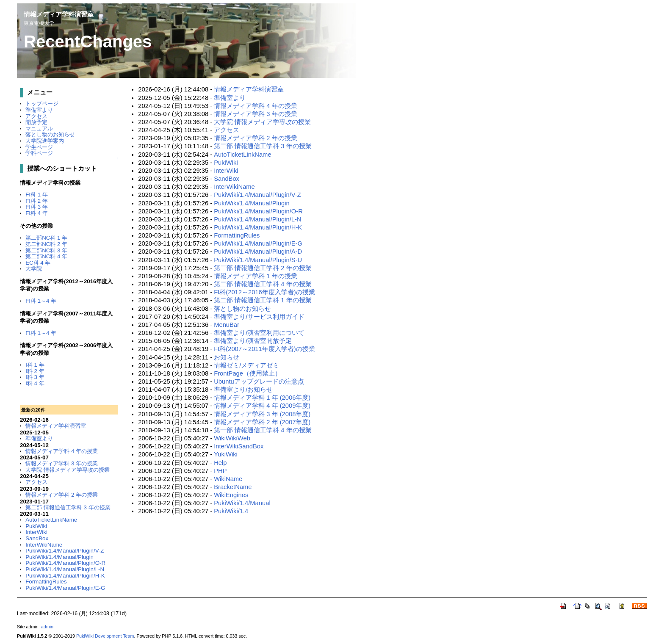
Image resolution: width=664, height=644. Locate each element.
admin (47, 627)
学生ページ (39, 147)
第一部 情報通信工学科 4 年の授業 (263, 430)
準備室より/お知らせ (243, 390)
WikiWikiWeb (232, 438)
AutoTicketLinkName (51, 520)
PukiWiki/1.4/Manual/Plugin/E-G (65, 588)
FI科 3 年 (37, 207)
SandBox (37, 538)
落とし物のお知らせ (50, 134)
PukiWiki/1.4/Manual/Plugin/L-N (65, 569)
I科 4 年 (35, 383)
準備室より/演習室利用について (259, 333)
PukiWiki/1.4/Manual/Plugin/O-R (65, 563)
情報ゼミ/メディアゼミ (246, 365)
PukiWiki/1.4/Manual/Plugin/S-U (258, 260)
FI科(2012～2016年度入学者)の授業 (264, 292)
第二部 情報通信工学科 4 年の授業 (263, 284)
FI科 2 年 (37, 201)
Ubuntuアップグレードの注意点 (259, 381)
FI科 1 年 (37, 195)
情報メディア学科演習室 (59, 14)
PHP (220, 471)
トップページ (42, 104)
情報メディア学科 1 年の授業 (255, 276)
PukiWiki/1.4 (231, 511)
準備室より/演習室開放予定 (253, 341)
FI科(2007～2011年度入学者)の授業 (264, 349)
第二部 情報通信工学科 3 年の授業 (68, 507)
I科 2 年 (35, 371)
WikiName (228, 479)
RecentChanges (88, 41)
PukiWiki (36, 526)
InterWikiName (44, 545)
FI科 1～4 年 (41, 301)
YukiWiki (226, 454)
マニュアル (39, 129)
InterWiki (36, 532)
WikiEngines (231, 495)
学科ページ (39, 153)
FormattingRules (46, 582)
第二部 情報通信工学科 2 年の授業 (263, 268)
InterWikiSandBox (239, 446)
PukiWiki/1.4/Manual (242, 503)
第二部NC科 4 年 (46, 256)
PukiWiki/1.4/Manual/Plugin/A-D (258, 252)
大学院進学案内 (45, 141)
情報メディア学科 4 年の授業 (62, 451)
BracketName (233, 487)
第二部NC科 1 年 (46, 238)
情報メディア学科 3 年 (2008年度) (262, 414)
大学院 (34, 269)
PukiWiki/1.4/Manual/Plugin (59, 557)
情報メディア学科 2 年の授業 (62, 495)
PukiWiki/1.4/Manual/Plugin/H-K (65, 576)
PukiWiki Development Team (105, 636)
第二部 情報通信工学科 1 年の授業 (263, 300)
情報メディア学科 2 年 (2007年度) (262, 422)
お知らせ (227, 357)
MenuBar (227, 325)
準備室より (39, 110)
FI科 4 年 (37, 213)
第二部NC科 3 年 (46, 250)
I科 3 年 (35, 377)
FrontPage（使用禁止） (248, 373)
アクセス (36, 116)
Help (220, 463)
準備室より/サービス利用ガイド (259, 317)
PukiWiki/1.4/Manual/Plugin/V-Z (65, 551)
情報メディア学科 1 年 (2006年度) (262, 398)
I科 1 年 (35, 365)
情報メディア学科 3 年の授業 (62, 463)
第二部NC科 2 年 (46, 244)
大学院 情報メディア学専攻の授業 (68, 470)
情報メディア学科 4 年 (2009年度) (262, 406)
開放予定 (36, 122)
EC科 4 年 (38, 263)
